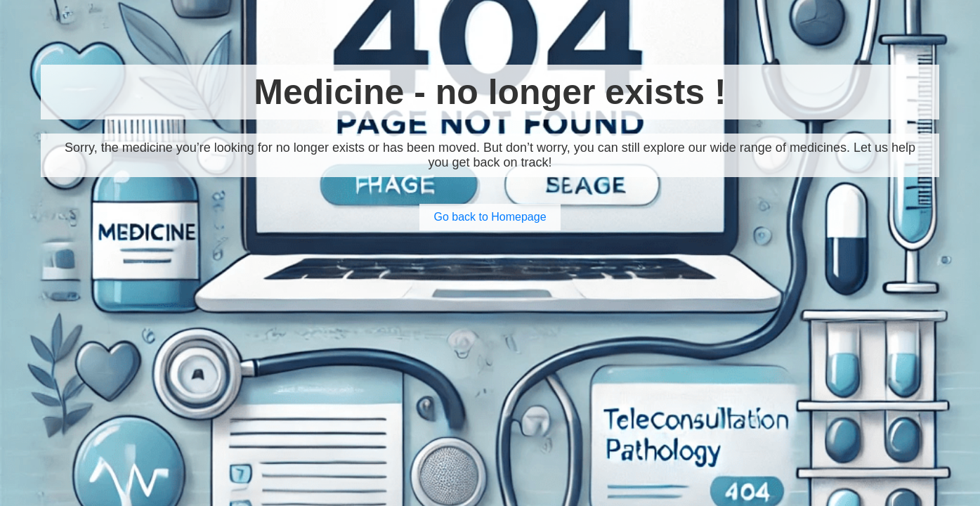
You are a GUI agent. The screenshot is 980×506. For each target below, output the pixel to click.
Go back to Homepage (490, 217)
